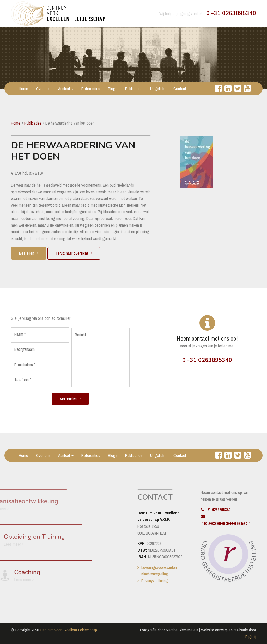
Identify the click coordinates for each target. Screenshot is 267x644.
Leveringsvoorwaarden (159, 567)
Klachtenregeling (155, 574)
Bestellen (27, 253)
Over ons (43, 89)
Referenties (91, 89)
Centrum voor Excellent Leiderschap (68, 630)
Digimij (251, 637)
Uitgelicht (158, 89)
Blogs (113, 89)
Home (23, 89)
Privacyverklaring (155, 581)
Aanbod (66, 89)
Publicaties (134, 89)
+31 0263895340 (231, 13)
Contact (180, 89)
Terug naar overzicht (72, 253)
